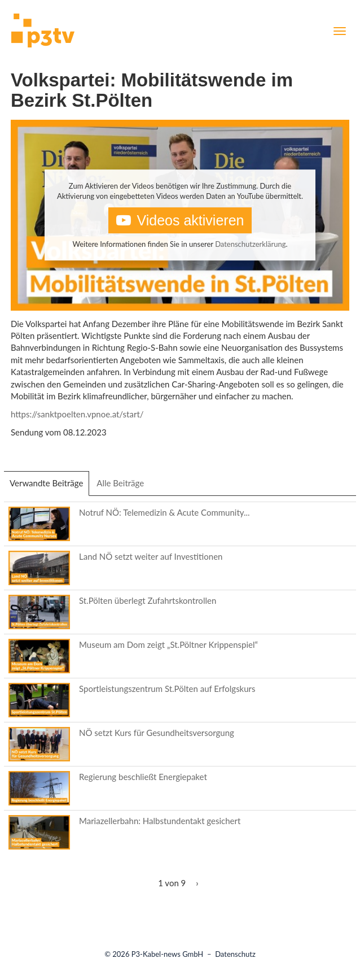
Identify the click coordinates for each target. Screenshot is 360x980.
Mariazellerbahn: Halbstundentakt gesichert (160, 821)
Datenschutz (235, 954)
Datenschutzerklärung (250, 244)
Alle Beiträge (120, 483)
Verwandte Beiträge (49, 486)
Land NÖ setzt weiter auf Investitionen (151, 556)
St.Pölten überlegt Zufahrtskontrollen (148, 600)
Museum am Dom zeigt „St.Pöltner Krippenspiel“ (168, 644)
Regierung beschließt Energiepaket (143, 777)
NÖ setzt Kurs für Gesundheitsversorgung (157, 733)
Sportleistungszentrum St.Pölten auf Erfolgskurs (167, 689)
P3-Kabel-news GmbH (168, 954)
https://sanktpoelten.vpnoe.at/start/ (77, 414)
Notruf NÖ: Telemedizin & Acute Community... (164, 512)
